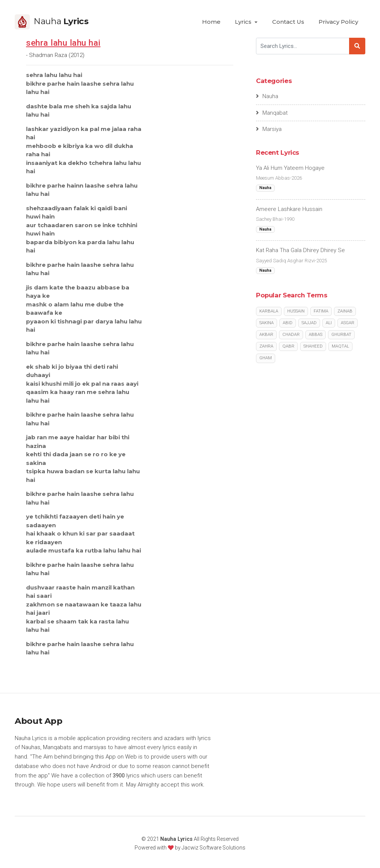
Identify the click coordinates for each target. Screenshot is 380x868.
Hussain (296, 311)
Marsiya (269, 129)
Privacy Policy (338, 22)
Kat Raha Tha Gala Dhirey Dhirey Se (300, 250)
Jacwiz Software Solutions (214, 848)
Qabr (288, 346)
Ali (329, 323)
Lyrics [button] (244, 22)
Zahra (266, 346)
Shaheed (313, 346)
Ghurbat (341, 335)
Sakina (267, 323)
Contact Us (288, 22)
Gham (266, 358)
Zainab (345, 311)
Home (211, 22)
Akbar (266, 335)
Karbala (269, 311)
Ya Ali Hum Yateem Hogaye (290, 168)
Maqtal (340, 346)
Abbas (316, 335)
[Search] (303, 46)
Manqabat (272, 113)
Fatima (321, 311)
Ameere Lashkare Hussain (289, 209)
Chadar (291, 335)
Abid (288, 323)
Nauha (267, 96)
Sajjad (309, 323)
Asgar (348, 323)
